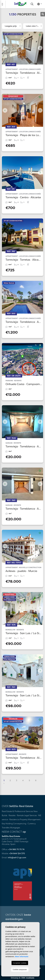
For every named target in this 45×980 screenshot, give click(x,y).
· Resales (12, 815)
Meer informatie (22, 956)
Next (40, 48)
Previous (5, 48)
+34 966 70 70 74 (16, 849)
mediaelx (30, 978)
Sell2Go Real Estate (20, 4)
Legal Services (30, 815)
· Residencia (14, 819)
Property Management (30, 819)
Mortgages (15, 828)
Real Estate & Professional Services (17, 811)
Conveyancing (20, 824)
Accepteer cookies (20, 963)
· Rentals (20, 815)
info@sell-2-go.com (17, 857)
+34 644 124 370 (17, 853)
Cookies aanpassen (20, 969)
